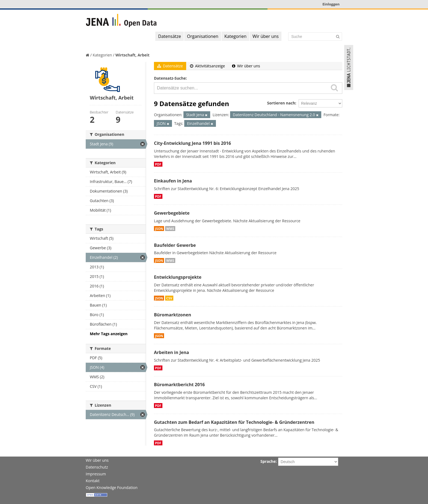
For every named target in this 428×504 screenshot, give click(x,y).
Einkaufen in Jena (173, 181)
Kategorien (235, 36)
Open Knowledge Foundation (112, 487)
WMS (170, 229)
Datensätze (170, 36)
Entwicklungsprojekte (178, 277)
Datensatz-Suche (170, 78)
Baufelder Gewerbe (175, 245)
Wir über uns (266, 36)
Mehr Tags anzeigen (109, 334)
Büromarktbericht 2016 (179, 385)
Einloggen (331, 4)
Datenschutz (97, 467)
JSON (159, 229)
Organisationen (203, 36)
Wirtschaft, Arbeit (133, 55)
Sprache (268, 461)
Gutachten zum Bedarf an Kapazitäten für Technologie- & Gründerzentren (234, 422)
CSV (169, 298)
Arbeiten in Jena (171, 352)
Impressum (96, 474)
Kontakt (93, 481)
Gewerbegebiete (172, 213)
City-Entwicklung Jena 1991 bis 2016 (192, 143)
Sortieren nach (281, 103)
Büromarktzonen (173, 315)
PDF (158, 164)
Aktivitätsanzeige (207, 66)
